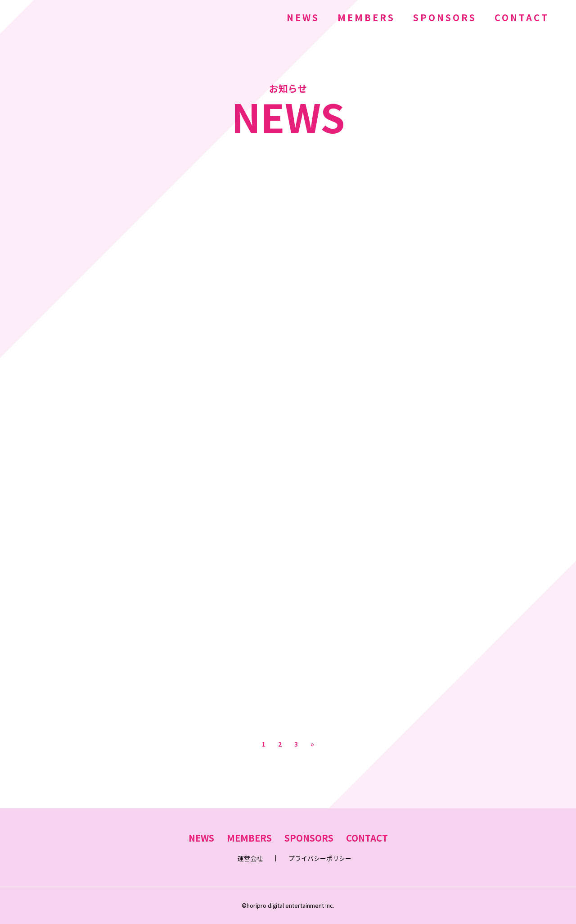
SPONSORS (445, 17)
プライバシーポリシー (320, 858)
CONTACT (522, 17)
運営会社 (250, 858)
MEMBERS (366, 17)
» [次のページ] (312, 744)
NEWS (303, 17)
